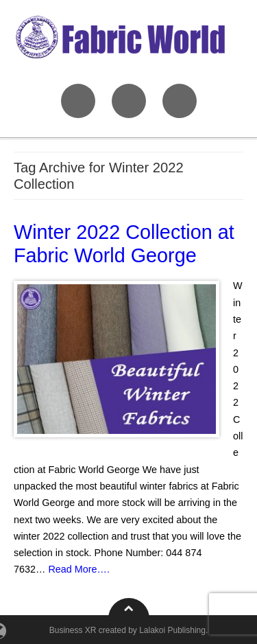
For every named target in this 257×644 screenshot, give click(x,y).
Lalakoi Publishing (172, 630)
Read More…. (79, 569)
